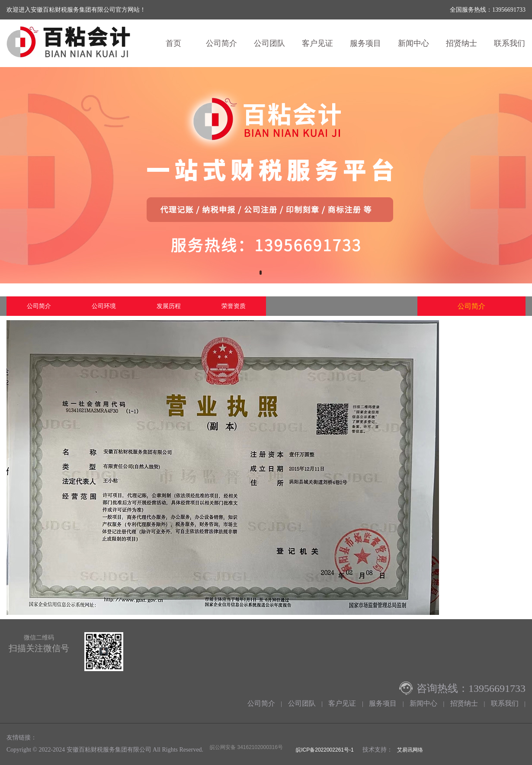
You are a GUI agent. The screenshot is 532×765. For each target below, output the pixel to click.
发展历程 (169, 306)
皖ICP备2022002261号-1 (324, 750)
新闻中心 (413, 43)
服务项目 (365, 43)
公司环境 (104, 306)
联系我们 (505, 703)
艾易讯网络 (410, 750)
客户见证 (317, 43)
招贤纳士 (461, 43)
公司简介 (221, 43)
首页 (173, 43)
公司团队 (269, 43)
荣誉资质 (234, 306)
